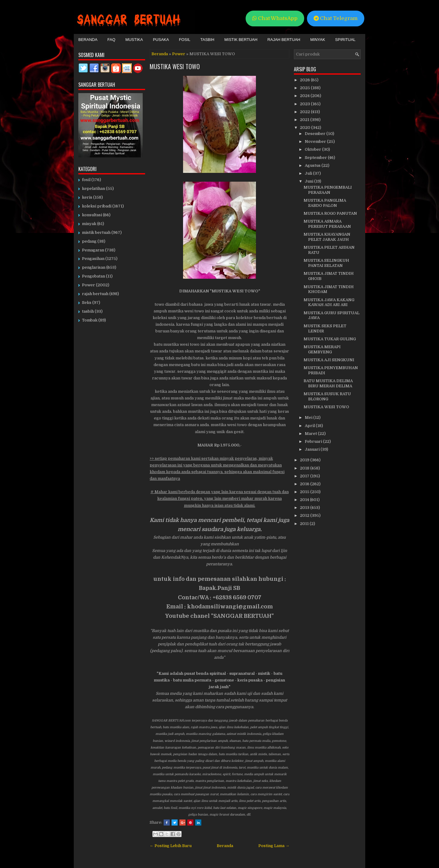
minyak (89, 224)
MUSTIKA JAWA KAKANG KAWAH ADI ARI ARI (329, 302)
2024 (305, 96)
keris (87, 197)
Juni (310, 181)
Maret (311, 434)
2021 (305, 120)
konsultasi (92, 215)
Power (179, 54)
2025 (305, 88)
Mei (309, 417)
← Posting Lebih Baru (171, 846)
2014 (305, 500)
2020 (306, 128)
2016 (305, 484)
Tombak (90, 320)
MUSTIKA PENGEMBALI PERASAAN (328, 190)
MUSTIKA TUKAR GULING (330, 339)
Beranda (88, 40)
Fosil (185, 40)
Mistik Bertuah (241, 40)
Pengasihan (93, 259)
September (316, 158)
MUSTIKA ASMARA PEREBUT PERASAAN (327, 224)
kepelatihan (94, 188)
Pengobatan (94, 276)
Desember (316, 134)
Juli (309, 173)
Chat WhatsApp (275, 18)
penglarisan (94, 267)
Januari (313, 449)
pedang (89, 241)
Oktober (313, 149)
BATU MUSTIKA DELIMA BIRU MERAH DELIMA (328, 383)
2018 (305, 468)
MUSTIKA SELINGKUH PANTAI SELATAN (326, 263)
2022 (305, 112)
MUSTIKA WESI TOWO (175, 66)
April (310, 426)
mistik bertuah (96, 232)
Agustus (313, 165)
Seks (87, 303)
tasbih (88, 311)
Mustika (134, 40)
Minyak (318, 40)
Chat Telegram (336, 18)
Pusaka (161, 40)
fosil (86, 180)
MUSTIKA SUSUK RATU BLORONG (327, 396)
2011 (305, 524)
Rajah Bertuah (284, 40)
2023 (305, 104)
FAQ (111, 40)
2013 (305, 508)
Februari (314, 441)
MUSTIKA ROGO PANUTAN (330, 213)
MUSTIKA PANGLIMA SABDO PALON (325, 203)
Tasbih (207, 40)
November (316, 141)
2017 (305, 476)
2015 (305, 492)
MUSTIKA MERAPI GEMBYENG (322, 349)
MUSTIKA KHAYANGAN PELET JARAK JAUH (327, 237)
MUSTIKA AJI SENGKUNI (329, 360)
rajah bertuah (95, 294)
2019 (305, 460)
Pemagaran (93, 250)
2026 (305, 80)
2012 (305, 515)
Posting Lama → (274, 846)
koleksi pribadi (97, 206)
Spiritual (345, 40)
